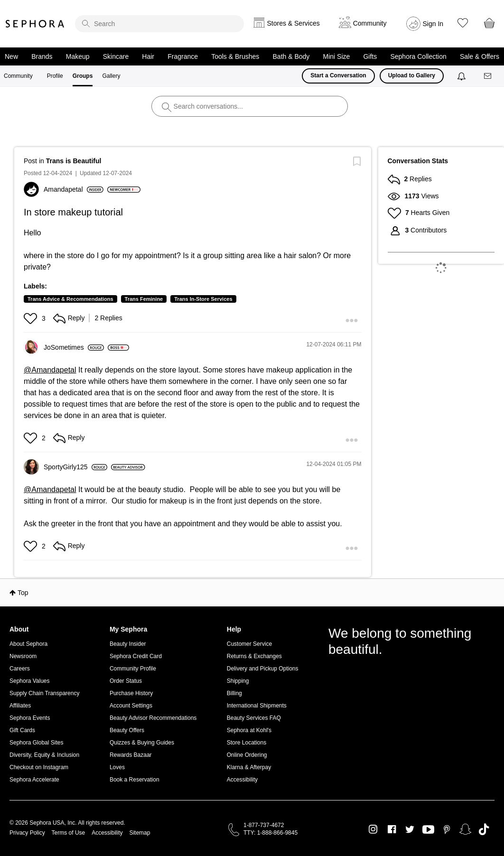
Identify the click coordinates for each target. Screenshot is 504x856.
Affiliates (20, 706)
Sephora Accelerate (34, 780)
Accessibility (242, 780)
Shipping (238, 681)
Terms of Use (69, 833)
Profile (55, 76)
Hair (148, 56)
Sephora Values (30, 681)
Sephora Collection (418, 56)
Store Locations (247, 743)
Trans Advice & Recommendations (70, 299)
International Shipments (257, 706)
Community (18, 76)
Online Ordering (247, 755)
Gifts (370, 56)
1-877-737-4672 (264, 825)
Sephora (35, 24)
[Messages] (488, 76)
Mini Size (337, 56)
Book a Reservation (135, 780)
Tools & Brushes (235, 56)
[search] (159, 24)
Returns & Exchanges (254, 656)
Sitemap (140, 833)
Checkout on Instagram (39, 767)
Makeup (78, 56)
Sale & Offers (480, 56)
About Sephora (28, 644)
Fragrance (183, 56)
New (11, 56)
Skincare (116, 56)
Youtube (428, 830)
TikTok (484, 829)
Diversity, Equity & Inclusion (44, 755)
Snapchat (465, 829)
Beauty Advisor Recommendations (153, 718)
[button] (32, 318)
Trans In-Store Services (203, 299)
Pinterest (447, 829)
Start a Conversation (338, 75)
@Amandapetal (50, 370)
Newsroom (23, 656)
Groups (83, 76)
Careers (20, 669)
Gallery (111, 76)
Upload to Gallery (412, 75)
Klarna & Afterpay (249, 767)
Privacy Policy (27, 833)
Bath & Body (291, 56)
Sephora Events (30, 718)
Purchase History (131, 693)
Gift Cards (22, 730)
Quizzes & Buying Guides (142, 743)
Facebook (392, 829)
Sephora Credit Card (136, 656)
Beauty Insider (128, 644)
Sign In (433, 24)
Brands (42, 56)
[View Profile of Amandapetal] (74, 189)
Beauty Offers (127, 730)
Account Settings (131, 706)
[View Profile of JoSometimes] (74, 347)
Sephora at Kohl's (249, 730)
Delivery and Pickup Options (263, 669)
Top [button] (23, 593)
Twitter (410, 829)
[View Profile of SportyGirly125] (75, 467)
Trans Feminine (144, 299)
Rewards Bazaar (131, 755)
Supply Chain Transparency (44, 693)
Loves (117, 767)
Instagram (373, 829)
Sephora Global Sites (36, 743)
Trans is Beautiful (74, 161)
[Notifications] (462, 76)
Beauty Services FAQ (254, 718)
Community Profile (133, 669)
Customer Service (249, 644)
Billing (234, 693)
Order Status (126, 681)
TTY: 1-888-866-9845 (271, 833)
